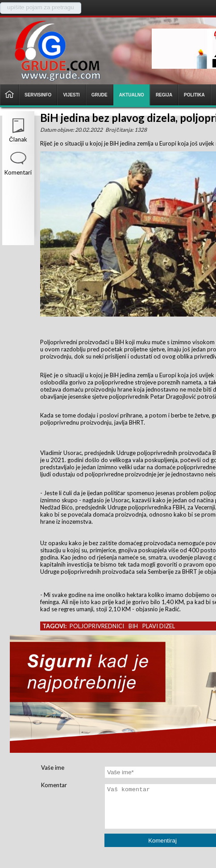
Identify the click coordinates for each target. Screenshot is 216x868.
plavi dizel (159, 626)
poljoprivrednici (97, 626)
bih (133, 626)
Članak (18, 139)
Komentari (18, 172)
